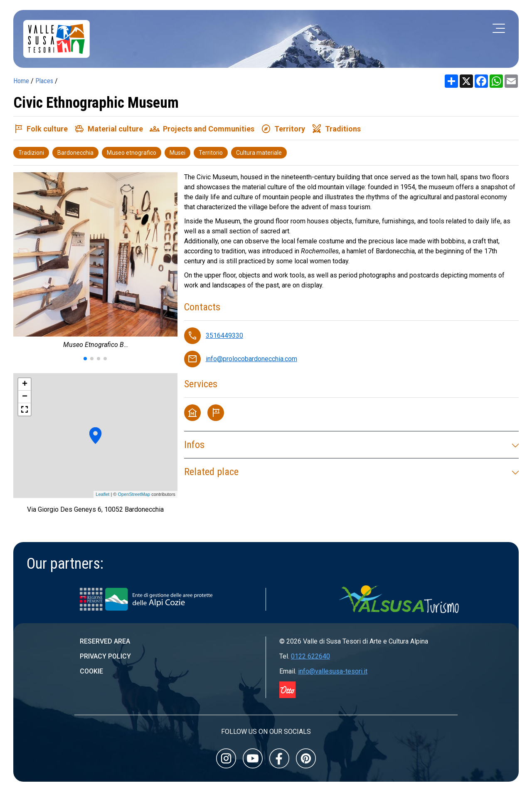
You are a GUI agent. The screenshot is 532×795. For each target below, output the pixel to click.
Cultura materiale (259, 153)
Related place (351, 472)
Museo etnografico (132, 153)
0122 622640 (310, 656)
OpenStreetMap (134, 494)
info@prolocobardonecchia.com (251, 359)
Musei (177, 153)
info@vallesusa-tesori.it (333, 671)
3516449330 (224, 336)
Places (44, 81)
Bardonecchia (75, 153)
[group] (95, 263)
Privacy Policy (105, 656)
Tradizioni (31, 153)
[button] (85, 359)
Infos (351, 445)
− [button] (25, 397)
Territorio (211, 153)
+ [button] (25, 384)
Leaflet (102, 494)
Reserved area (105, 641)
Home (21, 81)
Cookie (91, 671)
